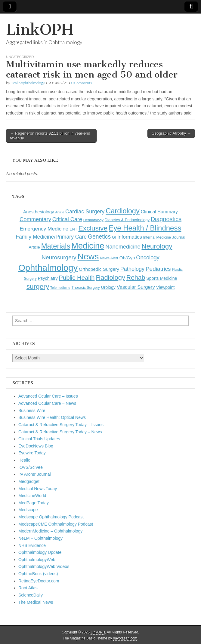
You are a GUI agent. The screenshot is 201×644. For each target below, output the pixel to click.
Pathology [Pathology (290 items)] (132, 269)
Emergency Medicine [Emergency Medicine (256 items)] (44, 229)
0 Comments (82, 83)
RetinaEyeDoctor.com (39, 581)
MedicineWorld (32, 496)
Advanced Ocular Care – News (47, 403)
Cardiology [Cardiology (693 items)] (123, 211)
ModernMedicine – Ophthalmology (50, 531)
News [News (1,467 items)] (88, 256)
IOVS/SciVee (31, 467)
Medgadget (29, 481)
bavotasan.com (125, 638)
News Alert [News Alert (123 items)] (109, 258)
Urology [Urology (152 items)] (108, 287)
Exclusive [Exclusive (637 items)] (93, 228)
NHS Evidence (32, 545)
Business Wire (32, 411)
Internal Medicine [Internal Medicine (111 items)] (157, 237)
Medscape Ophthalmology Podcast (51, 517)
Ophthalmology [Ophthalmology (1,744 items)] (48, 268)
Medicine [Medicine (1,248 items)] (88, 246)
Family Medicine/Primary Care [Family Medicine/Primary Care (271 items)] (51, 237)
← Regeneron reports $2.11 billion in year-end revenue (50, 136)
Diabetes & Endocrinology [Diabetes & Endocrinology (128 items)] (127, 220)
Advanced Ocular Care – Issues (48, 396)
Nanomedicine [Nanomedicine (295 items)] (123, 247)
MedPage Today (34, 503)
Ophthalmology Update (40, 552)
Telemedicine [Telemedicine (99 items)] (60, 288)
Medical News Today (38, 489)
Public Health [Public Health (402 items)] (77, 278)
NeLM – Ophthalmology (40, 538)
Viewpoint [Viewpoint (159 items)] (165, 287)
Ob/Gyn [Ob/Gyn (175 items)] (127, 258)
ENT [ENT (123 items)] (73, 229)
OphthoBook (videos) (38, 574)
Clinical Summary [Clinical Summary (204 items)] (159, 212)
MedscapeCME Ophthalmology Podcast (56, 524)
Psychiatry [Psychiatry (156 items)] (48, 278)
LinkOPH (40, 30)
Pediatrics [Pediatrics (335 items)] (158, 269)
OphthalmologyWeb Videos (44, 566)
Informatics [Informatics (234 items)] (130, 237)
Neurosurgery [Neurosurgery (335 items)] (59, 257)
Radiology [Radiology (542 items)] (110, 278)
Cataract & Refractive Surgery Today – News (60, 432)
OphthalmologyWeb (37, 560)
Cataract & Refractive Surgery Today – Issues (61, 425)
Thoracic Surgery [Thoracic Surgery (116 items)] (85, 288)
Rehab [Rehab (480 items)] (136, 278)
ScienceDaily (31, 595)
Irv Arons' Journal (35, 474)
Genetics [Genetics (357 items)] (99, 237)
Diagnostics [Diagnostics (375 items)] (166, 219)
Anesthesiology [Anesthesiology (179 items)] (39, 212)
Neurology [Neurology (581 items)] (157, 246)
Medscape (28, 510)
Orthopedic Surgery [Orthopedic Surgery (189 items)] (99, 269)
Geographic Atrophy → (171, 133)
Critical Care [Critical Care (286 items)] (67, 219)
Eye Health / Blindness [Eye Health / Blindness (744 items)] (145, 228)
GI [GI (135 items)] (114, 237)
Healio (24, 460)
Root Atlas (28, 588)
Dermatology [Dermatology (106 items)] (93, 220)
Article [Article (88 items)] (60, 212)
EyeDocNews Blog (36, 446)
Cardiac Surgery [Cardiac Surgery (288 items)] (85, 212)
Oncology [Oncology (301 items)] (148, 257)
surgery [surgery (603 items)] (38, 286)
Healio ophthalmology (28, 83)
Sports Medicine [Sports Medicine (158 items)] (162, 278)
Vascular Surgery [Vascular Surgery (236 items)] (136, 287)
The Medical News (36, 602)
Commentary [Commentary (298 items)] (35, 219)
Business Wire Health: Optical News (52, 417)
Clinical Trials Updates (39, 439)
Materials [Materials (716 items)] (56, 246)
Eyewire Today (32, 453)
